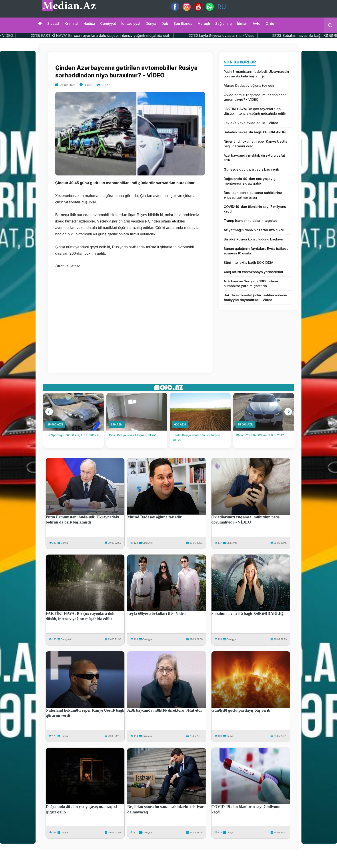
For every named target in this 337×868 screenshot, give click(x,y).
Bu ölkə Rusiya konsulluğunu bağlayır (253, 239)
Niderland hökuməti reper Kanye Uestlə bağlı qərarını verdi (255, 144)
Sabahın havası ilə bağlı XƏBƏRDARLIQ (255, 132)
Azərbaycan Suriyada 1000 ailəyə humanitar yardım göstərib (251, 283)
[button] (49, 412)
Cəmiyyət (108, 24)
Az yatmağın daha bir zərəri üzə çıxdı (254, 230)
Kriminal (71, 24)
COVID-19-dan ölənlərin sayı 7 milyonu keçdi (255, 209)
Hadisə (89, 24)
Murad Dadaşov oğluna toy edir (249, 86)
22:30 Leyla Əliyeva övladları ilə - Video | (237, 35)
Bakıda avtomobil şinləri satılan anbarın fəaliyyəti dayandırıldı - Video (255, 297)
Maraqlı (204, 24)
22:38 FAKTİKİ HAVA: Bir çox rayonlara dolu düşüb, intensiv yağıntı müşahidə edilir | (116, 35)
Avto (256, 24)
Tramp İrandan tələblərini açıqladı (251, 221)
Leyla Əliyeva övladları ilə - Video (251, 123)
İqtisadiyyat (131, 24)
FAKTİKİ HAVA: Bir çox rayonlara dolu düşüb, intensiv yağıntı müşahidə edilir (255, 111)
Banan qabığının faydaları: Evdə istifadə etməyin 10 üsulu (256, 251)
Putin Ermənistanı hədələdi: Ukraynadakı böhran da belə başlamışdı (256, 74)
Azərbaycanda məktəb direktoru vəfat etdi (254, 158)
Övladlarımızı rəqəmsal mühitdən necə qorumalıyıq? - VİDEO (255, 97)
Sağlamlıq (223, 24)
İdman (242, 24)
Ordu (270, 24)
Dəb (165, 24)
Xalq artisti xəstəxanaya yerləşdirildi (253, 272)
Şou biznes (183, 24)
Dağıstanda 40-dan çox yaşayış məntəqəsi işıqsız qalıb (249, 181)
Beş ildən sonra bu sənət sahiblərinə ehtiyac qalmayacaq (253, 195)
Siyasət (53, 24)
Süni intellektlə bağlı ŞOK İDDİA (248, 263)
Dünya (151, 24)
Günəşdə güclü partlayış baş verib (251, 169)
